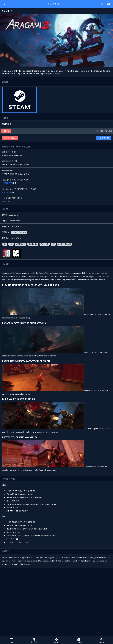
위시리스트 (10, 138)
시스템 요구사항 (7, 183)
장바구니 (104, 138)
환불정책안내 (7, 192)
